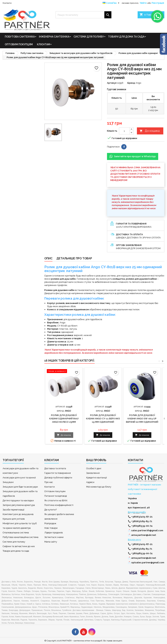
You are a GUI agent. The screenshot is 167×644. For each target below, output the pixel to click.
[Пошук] (83, 15)
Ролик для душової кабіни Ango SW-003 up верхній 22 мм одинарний (142, 419)
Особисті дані (94, 468)
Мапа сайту (51, 542)
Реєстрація (158, 3)
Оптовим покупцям (19, 44)
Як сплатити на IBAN (56, 500)
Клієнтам (43, 44)
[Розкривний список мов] (111, 3)
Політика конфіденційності (59, 505)
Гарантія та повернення (58, 473)
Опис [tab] (48, 258)
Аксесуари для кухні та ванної (19, 478)
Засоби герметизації (13, 510)
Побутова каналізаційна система (21, 537)
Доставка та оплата (55, 468)
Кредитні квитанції (97, 478)
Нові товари (51, 528)
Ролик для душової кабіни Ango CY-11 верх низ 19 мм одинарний (103, 419)
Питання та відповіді (56, 496)
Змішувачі (8, 482)
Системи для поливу (89, 37)
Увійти (143, 3)
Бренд (131, 83)
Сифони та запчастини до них (19, 546)
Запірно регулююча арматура (19, 505)
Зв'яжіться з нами (54, 537)
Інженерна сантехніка (54, 37)
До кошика (150, 131)
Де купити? (51, 510)
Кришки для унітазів (14, 519)
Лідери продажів (54, 533)
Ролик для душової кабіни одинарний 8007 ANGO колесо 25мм (64, 419)
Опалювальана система (16, 533)
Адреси (90, 482)
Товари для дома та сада (126, 37)
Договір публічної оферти (58, 478)
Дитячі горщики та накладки (18, 500)
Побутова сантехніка (20, 37)
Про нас (49, 482)
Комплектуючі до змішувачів (18, 514)
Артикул (112, 83)
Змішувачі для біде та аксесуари (20, 487)
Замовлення (93, 473)
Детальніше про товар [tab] (74, 258)
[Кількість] (124, 131)
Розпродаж (50, 523)
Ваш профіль (96, 460)
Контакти (7, 3)
